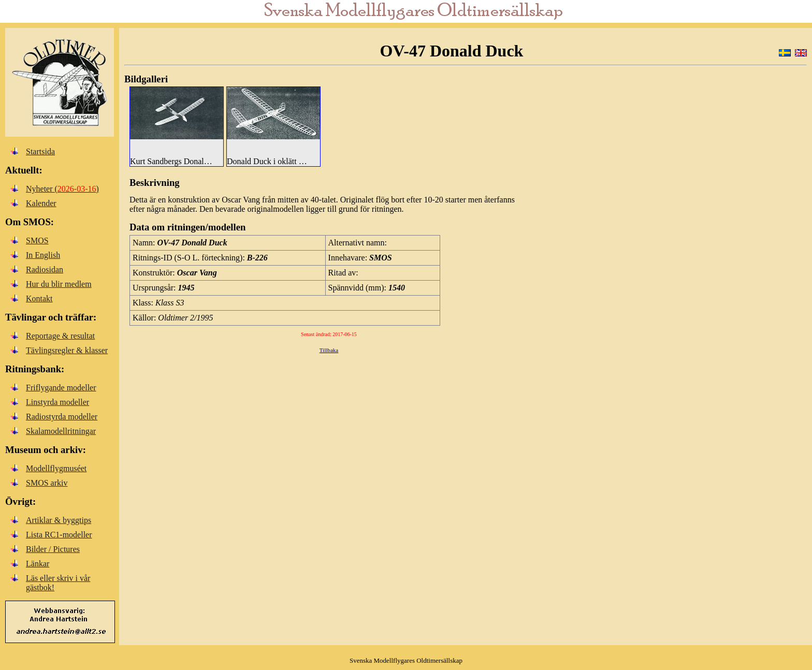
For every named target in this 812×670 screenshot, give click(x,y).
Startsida (40, 151)
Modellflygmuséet (56, 468)
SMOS (37, 241)
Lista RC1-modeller (59, 535)
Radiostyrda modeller (62, 417)
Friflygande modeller (61, 388)
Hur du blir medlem (59, 284)
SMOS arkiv (47, 483)
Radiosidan (45, 270)
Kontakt (39, 298)
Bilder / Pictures (53, 549)
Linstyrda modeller (57, 402)
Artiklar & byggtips (59, 520)
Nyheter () (62, 189)
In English (43, 255)
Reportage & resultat (60, 336)
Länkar (38, 564)
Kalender (41, 203)
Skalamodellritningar (61, 431)
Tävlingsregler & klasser (67, 350)
